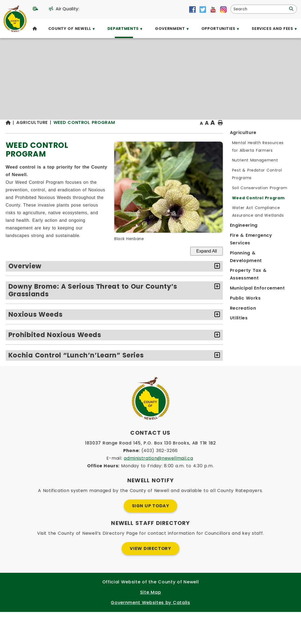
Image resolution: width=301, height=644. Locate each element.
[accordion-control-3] (278, 336)
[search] (260, 9)
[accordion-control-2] (278, 308)
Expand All (268, 272)
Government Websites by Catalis (150, 635)
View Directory (150, 581)
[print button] (282, 134)
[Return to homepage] (94, 134)
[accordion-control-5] (278, 377)
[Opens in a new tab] (192, 10)
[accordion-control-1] (278, 287)
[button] (291, 9)
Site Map (150, 624)
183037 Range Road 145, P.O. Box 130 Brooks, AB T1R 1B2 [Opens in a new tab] (150, 475)
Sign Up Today (151, 538)
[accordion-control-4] (278, 357)
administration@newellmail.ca (158, 490)
